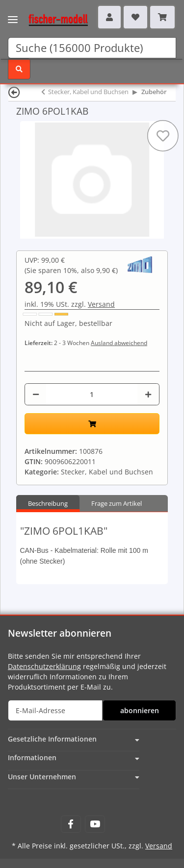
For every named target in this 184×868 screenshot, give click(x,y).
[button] (109, 17)
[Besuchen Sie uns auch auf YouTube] (95, 824)
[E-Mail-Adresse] (55, 710)
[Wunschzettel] (135, 17)
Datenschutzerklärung (44, 666)
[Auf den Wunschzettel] (163, 136)
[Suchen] (92, 48)
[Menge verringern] (36, 394)
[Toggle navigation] (13, 13)
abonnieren (140, 710)
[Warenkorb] (162, 17)
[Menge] (92, 394)
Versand (101, 304)
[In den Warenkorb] (92, 424)
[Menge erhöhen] (148, 394)
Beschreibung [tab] (48, 503)
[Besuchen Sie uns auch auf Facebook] (71, 824)
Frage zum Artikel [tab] (117, 503)
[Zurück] (14, 92)
